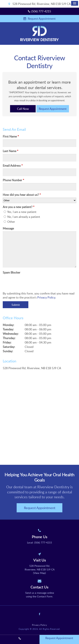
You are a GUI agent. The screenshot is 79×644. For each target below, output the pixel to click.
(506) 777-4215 (41, 11)
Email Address (13, 166)
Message (8, 228)
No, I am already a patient (22, 217)
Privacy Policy (46, 297)
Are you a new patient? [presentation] (19, 207)
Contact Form (45, 596)
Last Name (11, 151)
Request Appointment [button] (41, 19)
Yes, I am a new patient (20, 212)
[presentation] (24, 281)
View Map (39, 573)
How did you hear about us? (22, 195)
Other (9, 222)
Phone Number (13, 180)
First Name (11, 136)
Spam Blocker (12, 272)
